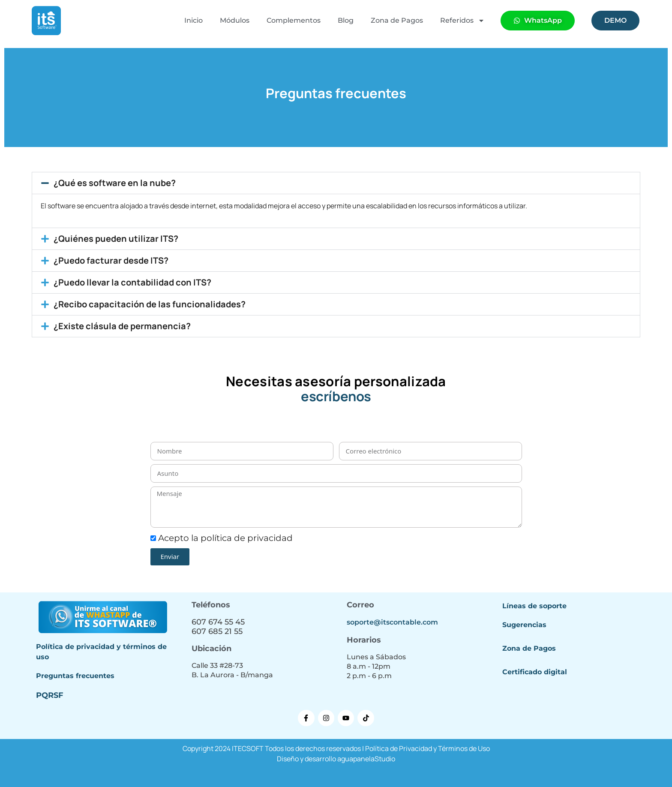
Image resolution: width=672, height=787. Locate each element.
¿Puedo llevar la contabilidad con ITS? (132, 282)
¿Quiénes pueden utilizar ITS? (116, 239)
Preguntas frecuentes (75, 676)
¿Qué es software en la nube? (115, 183)
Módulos (235, 20)
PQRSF (50, 695)
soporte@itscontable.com (392, 622)
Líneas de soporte (534, 606)
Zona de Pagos (397, 20)
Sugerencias (524, 625)
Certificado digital (535, 672)
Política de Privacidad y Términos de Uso (427, 748)
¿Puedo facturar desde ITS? (111, 260)
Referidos (462, 21)
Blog (346, 20)
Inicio (193, 20)
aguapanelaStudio (366, 759)
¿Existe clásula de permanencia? (122, 326)
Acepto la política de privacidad (225, 538)
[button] (336, 183)
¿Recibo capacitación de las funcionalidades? (150, 304)
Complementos (294, 20)
